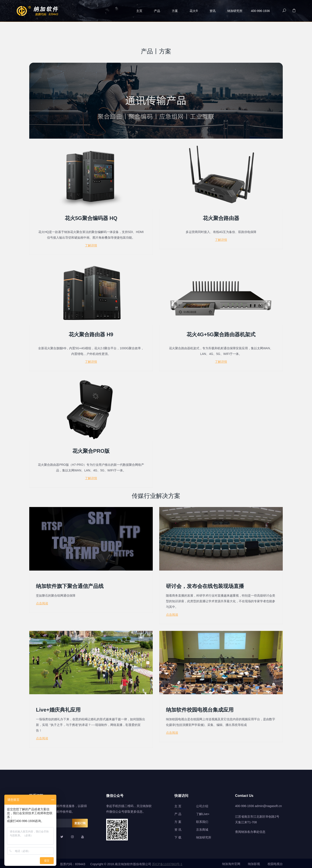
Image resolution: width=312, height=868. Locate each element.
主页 (139, 11)
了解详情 (91, 245)
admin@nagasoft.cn (268, 804)
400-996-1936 (245, 804)
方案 (175, 11)
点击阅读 (42, 602)
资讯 (213, 11)
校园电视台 (275, 863)
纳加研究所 (235, 11)
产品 (157, 11)
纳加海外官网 (231, 863)
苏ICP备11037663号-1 (167, 863)
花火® (194, 11)
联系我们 (202, 820)
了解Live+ (203, 812)
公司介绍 (202, 805)
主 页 (178, 805)
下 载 (178, 836)
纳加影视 (254, 863)
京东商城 (202, 828)
